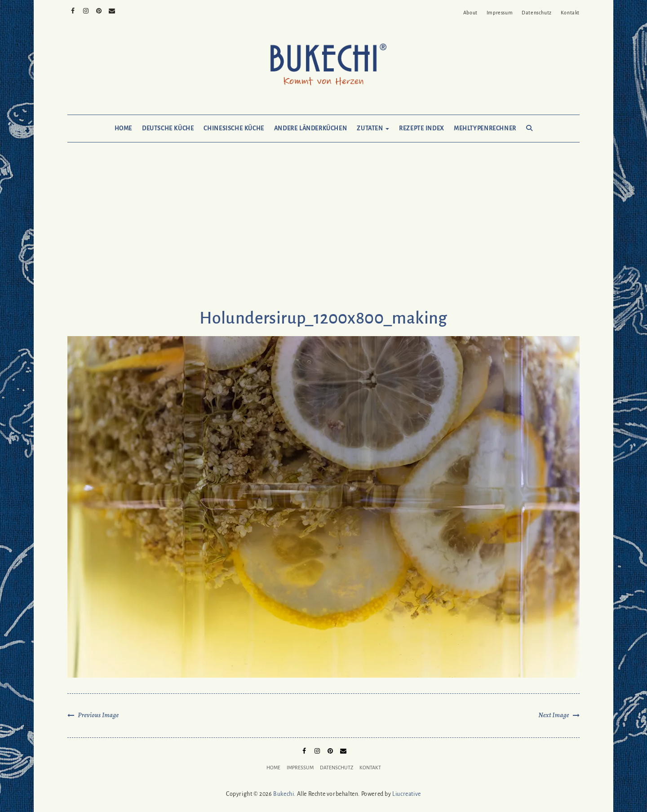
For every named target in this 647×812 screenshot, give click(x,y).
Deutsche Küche (168, 129)
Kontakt (570, 13)
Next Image (554, 715)
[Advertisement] (323, 235)
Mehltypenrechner (485, 129)
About (470, 13)
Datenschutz (537, 13)
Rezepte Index (421, 129)
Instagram (86, 10)
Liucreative (407, 794)
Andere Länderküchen (311, 129)
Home (123, 129)
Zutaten (373, 129)
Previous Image (98, 715)
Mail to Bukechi (112, 10)
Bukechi (284, 794)
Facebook (73, 10)
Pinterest (99, 10)
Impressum (500, 13)
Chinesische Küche (234, 129)
